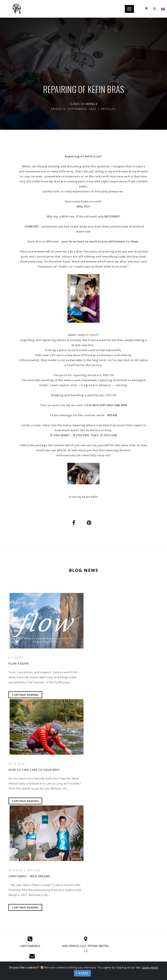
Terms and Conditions (144, 890)
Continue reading (25, 696)
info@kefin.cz (138, 843)
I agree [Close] (82, 973)
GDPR (131, 895)
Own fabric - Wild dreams (29, 773)
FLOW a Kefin (19, 665)
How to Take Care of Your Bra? (112, 665)
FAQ (130, 884)
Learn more (150, 967)
